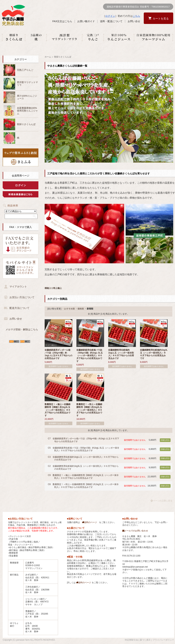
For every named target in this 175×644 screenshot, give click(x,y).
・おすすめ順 (68, 309)
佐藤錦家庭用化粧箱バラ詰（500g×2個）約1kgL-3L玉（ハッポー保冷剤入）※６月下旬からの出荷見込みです (90, 355)
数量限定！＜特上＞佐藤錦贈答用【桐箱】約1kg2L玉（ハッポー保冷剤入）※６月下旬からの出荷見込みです (89, 410)
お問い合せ (134, 21)
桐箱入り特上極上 (53, 288)
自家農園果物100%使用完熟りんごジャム (27, 111)
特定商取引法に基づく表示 (138, 640)
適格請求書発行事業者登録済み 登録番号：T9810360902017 (138, 7)
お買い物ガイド (86, 21)
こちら (136, 16)
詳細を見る (165, 440)
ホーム (48, 57)
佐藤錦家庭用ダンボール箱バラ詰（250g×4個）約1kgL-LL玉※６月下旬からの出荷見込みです (58, 354)
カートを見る (161, 18)
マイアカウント (18, 287)
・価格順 (80, 309)
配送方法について (19, 308)
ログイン (110, 16)
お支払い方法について (22, 297)
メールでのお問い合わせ (135, 531)
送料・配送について (111, 21)
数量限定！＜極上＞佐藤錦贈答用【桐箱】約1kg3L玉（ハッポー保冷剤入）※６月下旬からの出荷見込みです (57, 410)
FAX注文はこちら (62, 21)
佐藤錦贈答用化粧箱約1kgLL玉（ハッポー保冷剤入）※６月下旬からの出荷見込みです (121, 354)
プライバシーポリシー (163, 640)
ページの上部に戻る (162, 501)
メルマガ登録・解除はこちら (22, 329)
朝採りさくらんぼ (26, 124)
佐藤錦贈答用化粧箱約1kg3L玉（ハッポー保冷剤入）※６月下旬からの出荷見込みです (154, 354)
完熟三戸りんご (25, 70)
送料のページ (89, 522)
